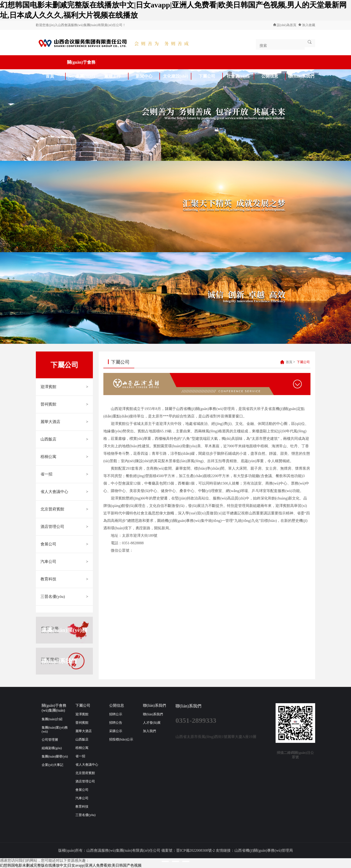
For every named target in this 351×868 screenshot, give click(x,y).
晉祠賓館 (64, 404)
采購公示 (116, 731)
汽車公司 (64, 562)
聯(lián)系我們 (301, 76)
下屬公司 (211, 76)
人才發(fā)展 (152, 723)
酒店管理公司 (64, 527)
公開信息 (273, 76)
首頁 (56, 76)
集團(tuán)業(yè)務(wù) (64, 630)
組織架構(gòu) (52, 748)
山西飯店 (64, 439)
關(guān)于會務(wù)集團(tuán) (82, 64)
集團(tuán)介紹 (52, 719)
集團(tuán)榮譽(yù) (55, 756)
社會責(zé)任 (240, 76)
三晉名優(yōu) (64, 597)
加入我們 (149, 731)
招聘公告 (116, 723)
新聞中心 (148, 76)
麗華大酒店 (64, 422)
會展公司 (64, 544)
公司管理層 (50, 740)
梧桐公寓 (64, 457)
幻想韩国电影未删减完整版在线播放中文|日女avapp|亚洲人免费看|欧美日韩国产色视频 (71, 865)
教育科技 (64, 579)
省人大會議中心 (64, 492)
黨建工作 (116, 76)
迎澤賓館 (64, 387)
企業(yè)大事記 (52, 765)
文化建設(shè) (177, 76)
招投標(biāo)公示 (121, 739)
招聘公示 (116, 714)
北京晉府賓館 (64, 509)
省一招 (64, 474)
